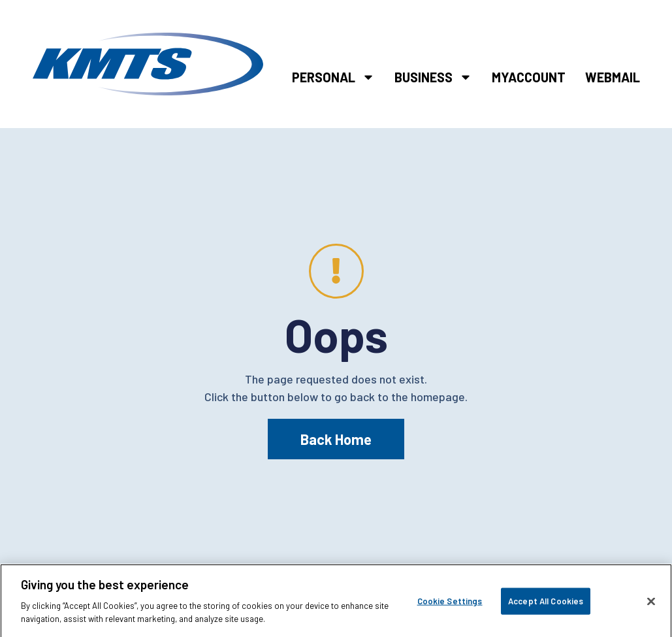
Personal (333, 77)
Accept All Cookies (546, 605)
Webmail (613, 77)
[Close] (651, 606)
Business (433, 77)
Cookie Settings (450, 605)
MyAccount (529, 77)
